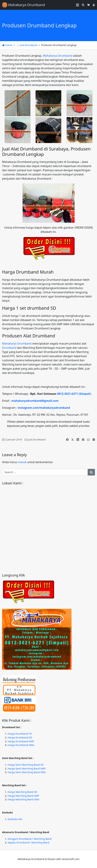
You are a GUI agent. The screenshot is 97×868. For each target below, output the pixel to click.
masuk (22, 462)
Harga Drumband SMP (21, 741)
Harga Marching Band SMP (23, 796)
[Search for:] (45, 472)
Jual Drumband (29, 45)
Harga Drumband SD (20, 737)
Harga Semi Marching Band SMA (27, 772)
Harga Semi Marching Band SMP (27, 769)
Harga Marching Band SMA (23, 799)
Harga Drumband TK (20, 734)
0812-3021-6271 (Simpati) (74, 394)
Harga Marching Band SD (22, 792)
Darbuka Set (15, 819)
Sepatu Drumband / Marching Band (28, 842)
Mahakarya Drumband (58, 56)
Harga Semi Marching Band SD (26, 765)
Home (7, 45)
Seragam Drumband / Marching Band (30, 839)
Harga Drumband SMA (21, 745)
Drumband (9, 348)
